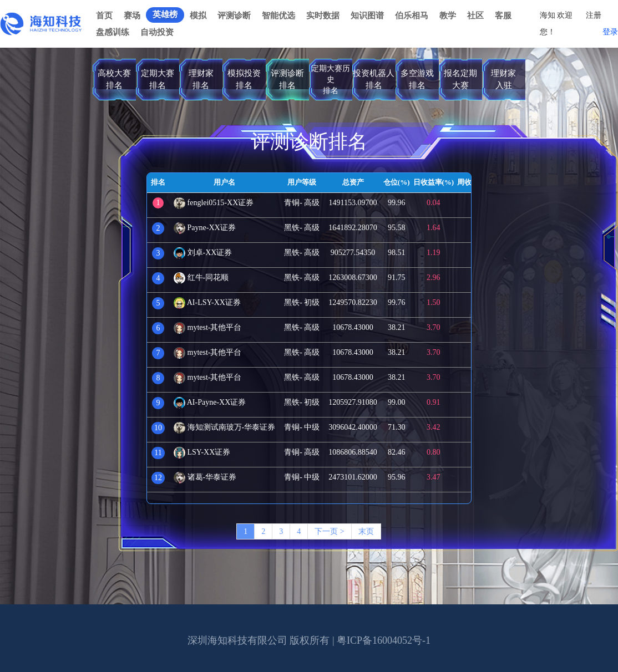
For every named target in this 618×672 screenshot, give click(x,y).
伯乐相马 (412, 16)
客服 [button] (503, 16)
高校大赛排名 (114, 79)
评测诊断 (234, 16)
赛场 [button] (132, 16)
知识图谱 (367, 16)
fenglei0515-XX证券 (214, 203)
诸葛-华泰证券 (205, 477)
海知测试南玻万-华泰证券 (224, 427)
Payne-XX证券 (205, 228)
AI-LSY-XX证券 (207, 302)
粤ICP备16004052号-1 (384, 640)
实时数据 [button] (323, 16)
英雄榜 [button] (165, 14)
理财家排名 (201, 79)
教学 (448, 16)
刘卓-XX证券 (203, 253)
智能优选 (278, 16)
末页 (366, 531)
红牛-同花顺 (201, 278)
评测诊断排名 (287, 79)
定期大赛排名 (158, 79)
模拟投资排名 (244, 79)
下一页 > (329, 531)
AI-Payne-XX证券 (210, 402)
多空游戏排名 (417, 79)
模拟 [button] (198, 16)
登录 (610, 32)
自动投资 (157, 32)
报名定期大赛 (460, 79)
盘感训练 (113, 32)
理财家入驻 (503, 79)
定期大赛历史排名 (331, 80)
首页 (104, 16)
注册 (594, 15)
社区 (475, 16)
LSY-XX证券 (202, 452)
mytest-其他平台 (208, 327)
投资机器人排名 (374, 79)
